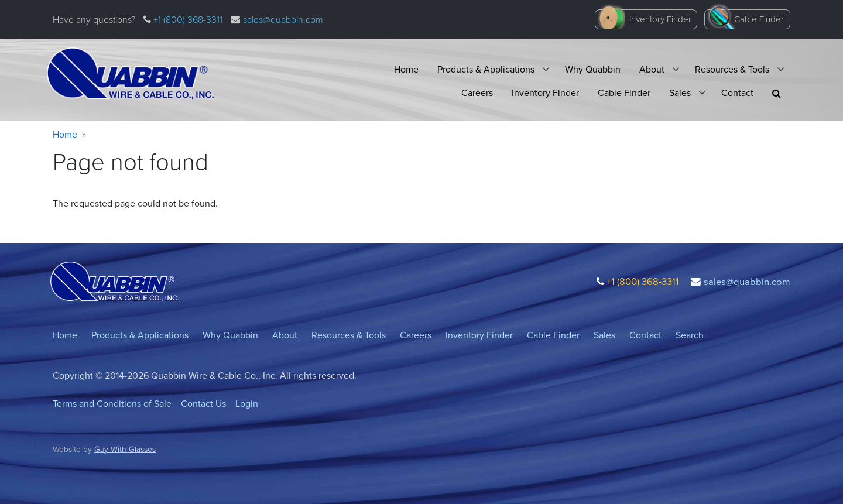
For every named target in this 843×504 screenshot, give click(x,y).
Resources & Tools (732, 69)
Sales (680, 93)
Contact (737, 93)
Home (406, 69)
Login (247, 404)
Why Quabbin (593, 69)
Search (690, 335)
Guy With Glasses (125, 449)
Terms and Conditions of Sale (112, 404)
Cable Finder (759, 19)
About (652, 69)
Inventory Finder (660, 19)
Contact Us (203, 404)
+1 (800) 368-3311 (187, 20)
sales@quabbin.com (283, 20)
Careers (477, 93)
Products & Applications (486, 69)
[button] (777, 93)
